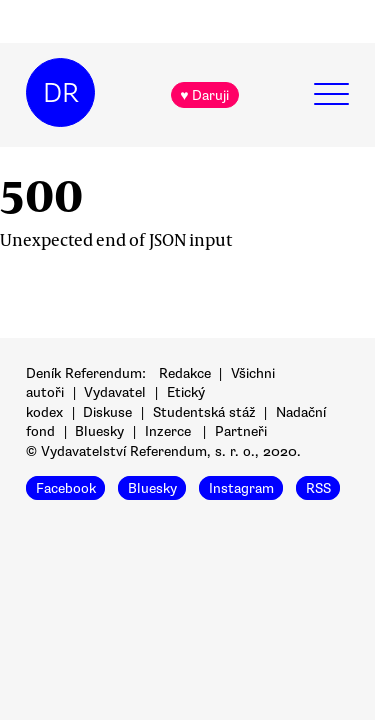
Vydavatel (115, 392)
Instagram (241, 487)
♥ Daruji (204, 95)
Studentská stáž (204, 412)
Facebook (66, 487)
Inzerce (168, 431)
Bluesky (99, 431)
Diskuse (107, 412)
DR (61, 93)
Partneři (241, 431)
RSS (318, 487)
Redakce (185, 373)
